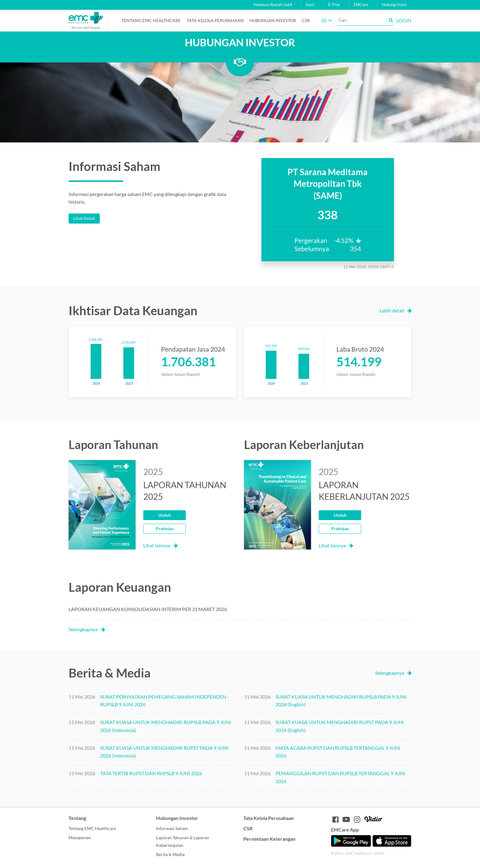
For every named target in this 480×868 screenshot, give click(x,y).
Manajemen (80, 838)
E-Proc (334, 5)
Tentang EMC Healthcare (151, 20)
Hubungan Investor (273, 20)
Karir (310, 5)
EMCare (361, 5)
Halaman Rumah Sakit (273, 5)
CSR (306, 20)
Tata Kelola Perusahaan (215, 20)
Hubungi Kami (394, 5)
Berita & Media (170, 854)
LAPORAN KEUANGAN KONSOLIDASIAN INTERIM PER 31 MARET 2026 (148, 609)
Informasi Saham (172, 828)
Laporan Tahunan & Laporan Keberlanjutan (183, 842)
